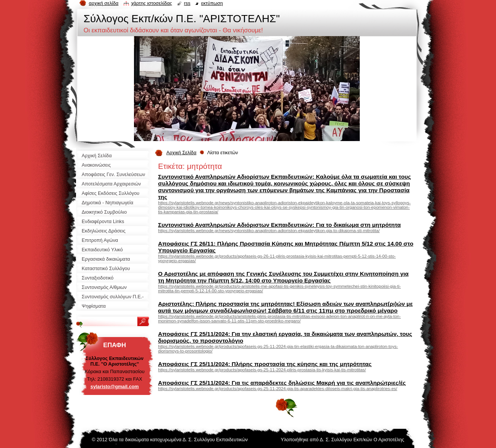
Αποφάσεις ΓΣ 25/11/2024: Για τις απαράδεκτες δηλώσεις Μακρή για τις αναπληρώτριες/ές (282, 383)
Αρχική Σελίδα (181, 153)
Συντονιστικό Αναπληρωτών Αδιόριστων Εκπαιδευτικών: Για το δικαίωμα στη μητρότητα (279, 225)
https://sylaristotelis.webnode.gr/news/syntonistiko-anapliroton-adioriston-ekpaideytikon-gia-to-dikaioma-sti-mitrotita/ (269, 231)
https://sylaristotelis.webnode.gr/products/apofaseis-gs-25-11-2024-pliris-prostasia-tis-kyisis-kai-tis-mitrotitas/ (262, 370)
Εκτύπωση (212, 3)
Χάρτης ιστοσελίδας (151, 3)
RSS (187, 3)
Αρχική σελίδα (104, 3)
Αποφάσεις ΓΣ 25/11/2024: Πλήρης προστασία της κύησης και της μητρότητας (265, 364)
